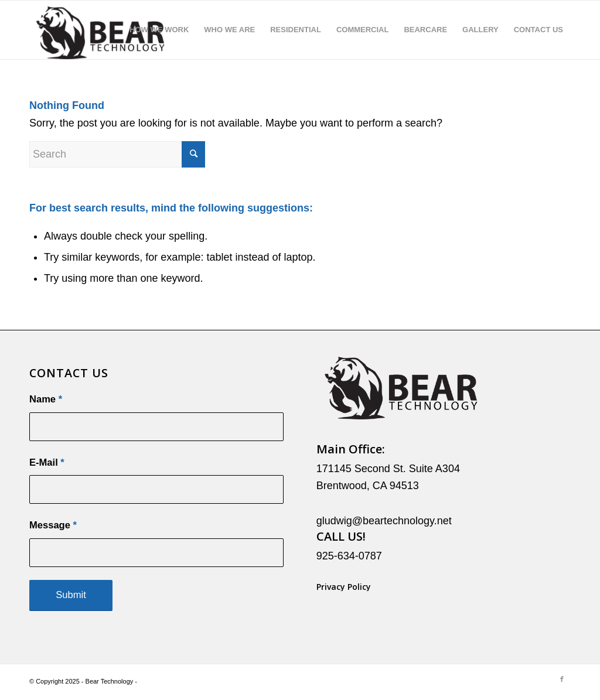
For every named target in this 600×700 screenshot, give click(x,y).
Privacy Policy (344, 587)
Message (53, 525)
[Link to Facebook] (562, 679)
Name (46, 399)
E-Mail (47, 462)
